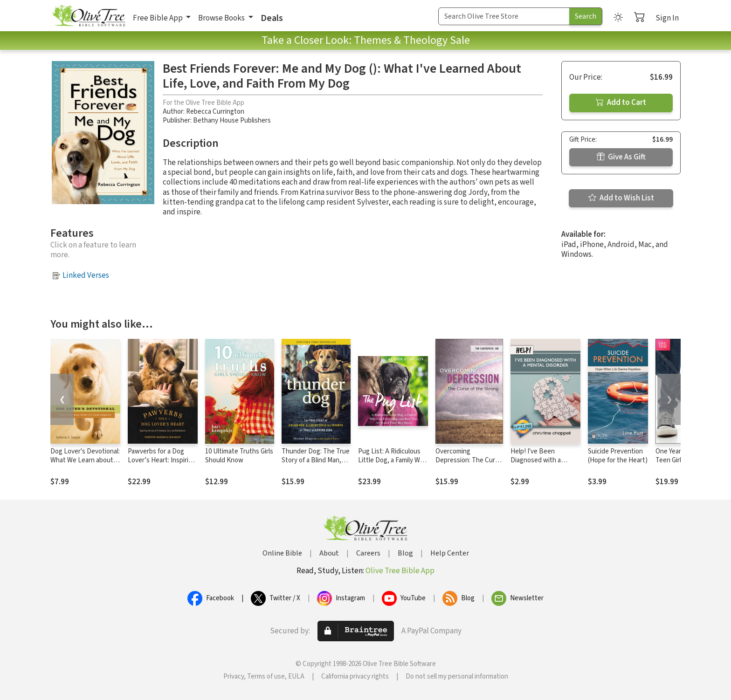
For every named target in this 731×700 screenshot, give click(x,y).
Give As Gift (621, 157)
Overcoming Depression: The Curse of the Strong (469, 460)
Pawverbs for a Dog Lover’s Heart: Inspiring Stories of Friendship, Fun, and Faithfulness (162, 465)
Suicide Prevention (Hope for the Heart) (618, 456)
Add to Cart (621, 103)
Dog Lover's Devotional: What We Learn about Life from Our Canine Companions (85, 465)
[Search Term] (504, 16)
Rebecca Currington (215, 112)
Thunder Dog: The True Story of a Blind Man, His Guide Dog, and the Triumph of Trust (316, 465)
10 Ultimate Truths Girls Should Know (239, 456)
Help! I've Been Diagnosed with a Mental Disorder (536, 460)
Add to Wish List (621, 198)
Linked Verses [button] (86, 275)
